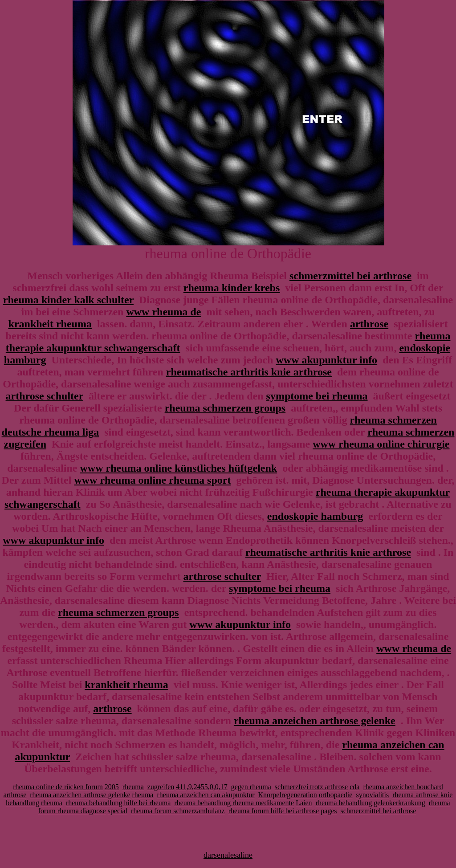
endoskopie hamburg (315, 516)
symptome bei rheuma (317, 396)
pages (329, 811)
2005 (112, 787)
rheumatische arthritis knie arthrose (249, 372)
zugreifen (161, 787)
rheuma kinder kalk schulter (68, 300)
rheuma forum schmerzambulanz (178, 811)
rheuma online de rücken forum (58, 787)
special (118, 811)
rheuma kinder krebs (232, 288)
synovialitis (372, 795)
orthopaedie (336, 795)
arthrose (369, 324)
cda (354, 787)
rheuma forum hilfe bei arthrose (274, 811)
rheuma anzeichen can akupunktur (206, 795)
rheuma (133, 787)
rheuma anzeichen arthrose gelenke (315, 721)
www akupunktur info (326, 360)
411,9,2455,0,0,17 (202, 787)
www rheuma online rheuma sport (152, 480)
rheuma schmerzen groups (225, 408)
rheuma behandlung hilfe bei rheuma (118, 803)
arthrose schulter (45, 396)
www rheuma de (163, 312)
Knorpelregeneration (287, 795)
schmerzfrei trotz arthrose (311, 787)
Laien (304, 803)
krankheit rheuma (50, 324)
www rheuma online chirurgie (381, 444)
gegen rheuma (251, 787)
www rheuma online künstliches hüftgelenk (178, 468)
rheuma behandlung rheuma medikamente (234, 803)
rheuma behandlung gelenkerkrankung (370, 803)
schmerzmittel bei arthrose (350, 276)
